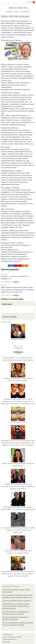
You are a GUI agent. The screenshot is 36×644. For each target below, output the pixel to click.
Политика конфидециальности (10, 639)
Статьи (16, 11)
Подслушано (25, 11)
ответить (16, 282)
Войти (29, 2)
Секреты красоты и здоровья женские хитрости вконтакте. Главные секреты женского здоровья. (16, 606)
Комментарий (7, 304)
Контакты (5, 637)
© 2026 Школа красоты (8, 634)
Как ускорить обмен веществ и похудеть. (17, 601)
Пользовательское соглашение (15, 637)
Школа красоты (18, 8)
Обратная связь (6, 642)
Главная (9, 11)
